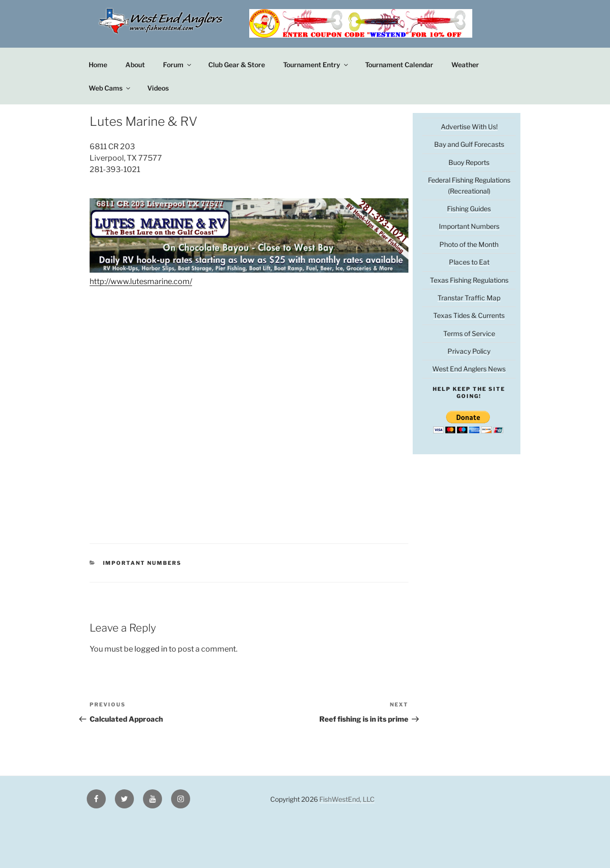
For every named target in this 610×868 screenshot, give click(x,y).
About (135, 65)
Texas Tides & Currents (469, 315)
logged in (151, 649)
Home (98, 65)
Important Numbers (142, 563)
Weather (465, 65)
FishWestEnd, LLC (347, 799)
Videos (158, 88)
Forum (178, 65)
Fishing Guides (469, 209)
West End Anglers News (469, 369)
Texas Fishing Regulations (469, 280)
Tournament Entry (316, 65)
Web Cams (110, 88)
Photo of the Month (469, 244)
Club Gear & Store (237, 65)
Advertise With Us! (469, 127)
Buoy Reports (469, 162)
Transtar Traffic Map (469, 298)
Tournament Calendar (399, 65)
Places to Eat (469, 262)
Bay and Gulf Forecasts (469, 144)
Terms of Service (469, 333)
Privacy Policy (469, 351)
